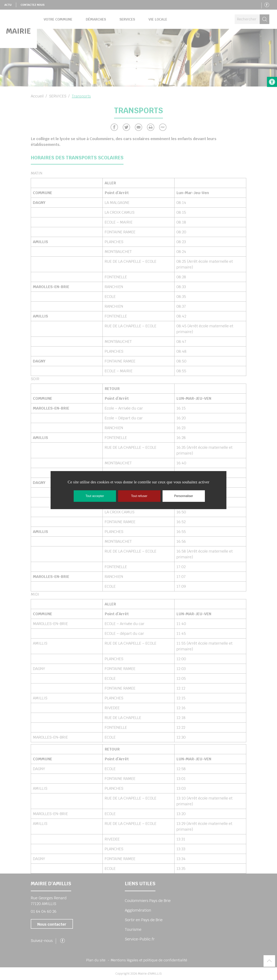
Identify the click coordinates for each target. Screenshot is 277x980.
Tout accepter (95, 496)
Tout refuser (139, 496)
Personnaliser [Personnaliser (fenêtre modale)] (184, 496)
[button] (272, 82)
